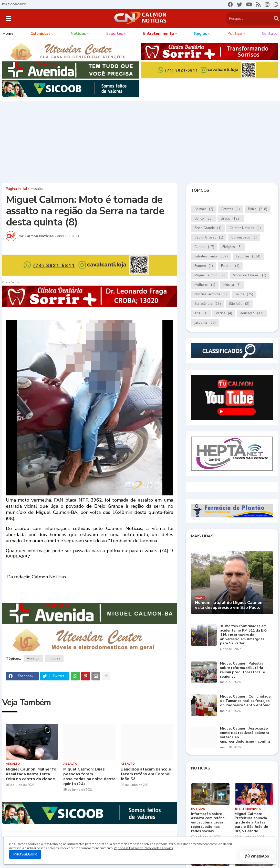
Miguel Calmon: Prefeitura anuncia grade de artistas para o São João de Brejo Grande (251, 823)
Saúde (244, 294)
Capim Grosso (209, 238)
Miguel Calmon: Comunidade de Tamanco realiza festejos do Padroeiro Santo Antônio (245, 701)
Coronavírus (244, 238)
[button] (9, 18)
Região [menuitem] (201, 34)
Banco (204, 219)
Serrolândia (208, 304)
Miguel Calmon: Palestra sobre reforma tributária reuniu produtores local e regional (242, 670)
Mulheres (205, 285)
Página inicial (17, 189)
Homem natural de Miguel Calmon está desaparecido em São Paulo (229, 605)
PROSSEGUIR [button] (25, 854)
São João (239, 304)
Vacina (224, 313)
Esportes (248, 257)
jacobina (205, 323)
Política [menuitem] (235, 34)
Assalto (37, 189)
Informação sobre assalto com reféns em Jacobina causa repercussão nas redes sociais (208, 823)
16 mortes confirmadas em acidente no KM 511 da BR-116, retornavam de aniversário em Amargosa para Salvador (244, 635)
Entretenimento (211, 257)
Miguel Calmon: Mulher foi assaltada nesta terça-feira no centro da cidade (32, 774)
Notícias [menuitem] (78, 34)
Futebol (230, 266)
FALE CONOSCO (14, 4)
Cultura (204, 247)
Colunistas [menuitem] (40, 34)
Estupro (204, 266)
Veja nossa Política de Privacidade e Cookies (143, 848)
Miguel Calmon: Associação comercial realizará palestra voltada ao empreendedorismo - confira (245, 735)
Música (232, 285)
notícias (54, 658)
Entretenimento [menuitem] (159, 34)
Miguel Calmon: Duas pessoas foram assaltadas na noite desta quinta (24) (89, 777)
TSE (201, 313)
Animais (204, 209)
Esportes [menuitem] (115, 34)
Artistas (231, 209)
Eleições (232, 247)
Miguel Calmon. (210, 275)
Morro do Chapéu (250, 275)
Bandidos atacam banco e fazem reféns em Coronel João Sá (146, 774)
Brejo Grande (208, 228)
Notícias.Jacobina (211, 294)
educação (252, 313)
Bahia (258, 209)
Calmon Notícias (245, 228)
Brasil (231, 219)
